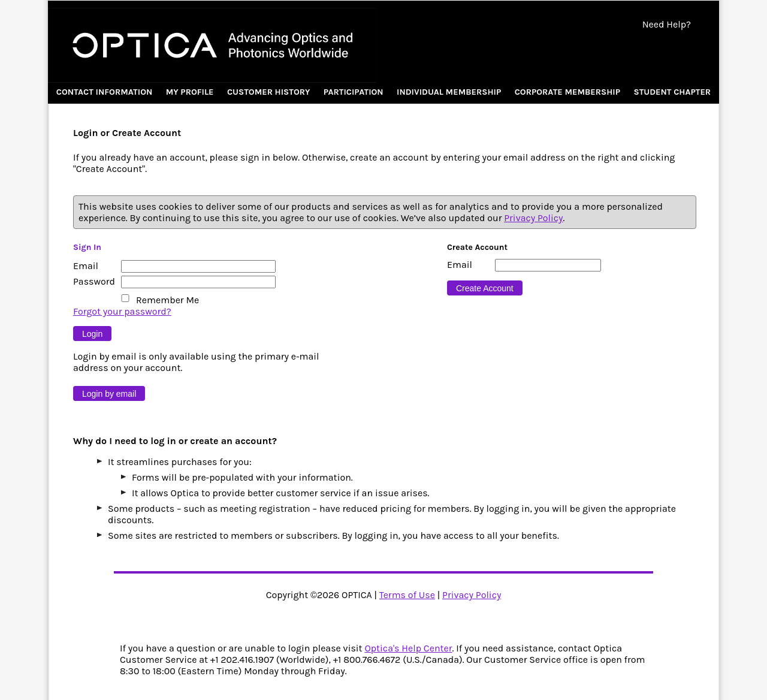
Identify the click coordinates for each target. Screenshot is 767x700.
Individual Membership (449, 92)
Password (94, 281)
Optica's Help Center (408, 648)
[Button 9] (92, 334)
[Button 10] (109, 393)
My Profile (190, 92)
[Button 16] (485, 288)
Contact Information (104, 92)
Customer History (269, 92)
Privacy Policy (533, 218)
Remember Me (167, 300)
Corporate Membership (567, 92)
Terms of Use (407, 595)
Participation (354, 92)
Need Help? (667, 24)
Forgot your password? (122, 311)
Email (86, 266)
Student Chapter (672, 92)
